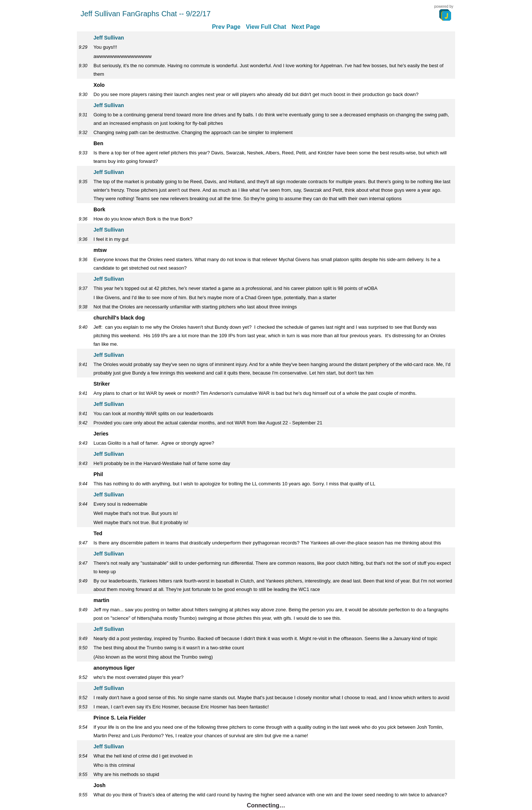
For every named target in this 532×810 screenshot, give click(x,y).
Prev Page (226, 27)
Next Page (306, 27)
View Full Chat (266, 27)
